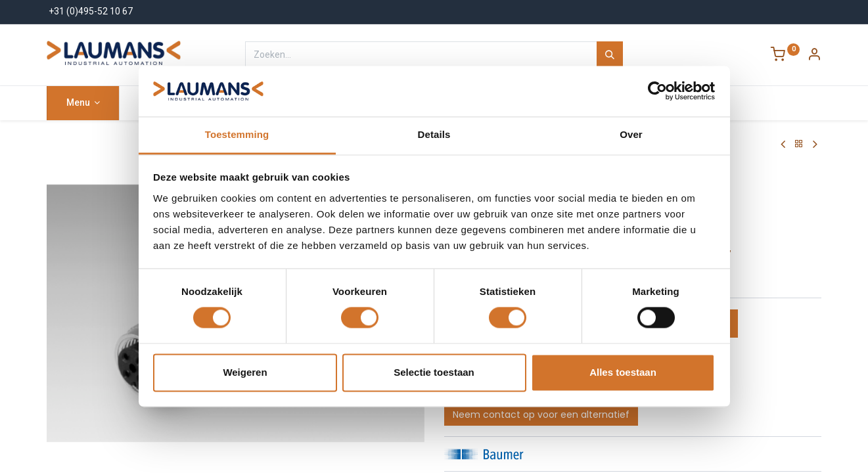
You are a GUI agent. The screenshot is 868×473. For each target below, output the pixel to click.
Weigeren (245, 372)
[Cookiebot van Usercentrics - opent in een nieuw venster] (657, 91)
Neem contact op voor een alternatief (541, 415)
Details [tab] (434, 134)
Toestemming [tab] (237, 134)
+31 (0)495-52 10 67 (91, 11)
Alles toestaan (623, 372)
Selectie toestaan (434, 372)
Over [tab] (631, 134)
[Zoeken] (610, 55)
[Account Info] (814, 56)
